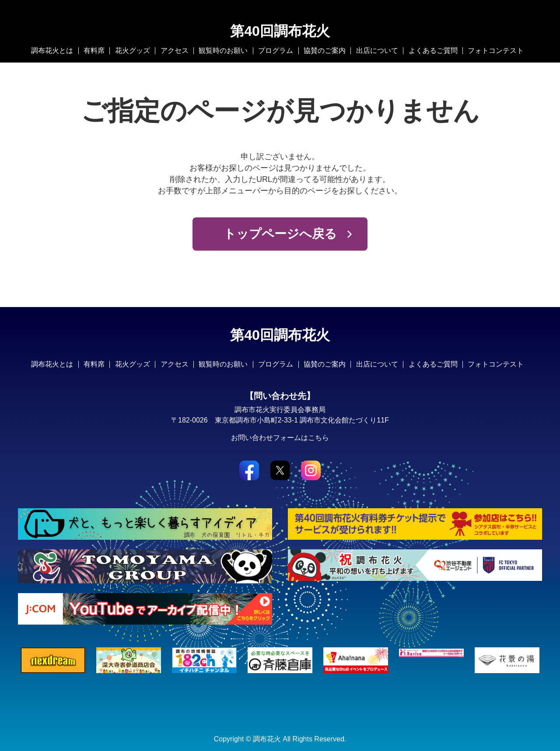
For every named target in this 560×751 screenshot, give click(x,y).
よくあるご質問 (433, 51)
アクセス (175, 51)
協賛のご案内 (325, 51)
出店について (377, 51)
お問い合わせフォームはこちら (280, 438)
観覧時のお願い (223, 51)
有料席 (94, 51)
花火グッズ (133, 51)
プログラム (276, 51)
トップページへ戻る (280, 234)
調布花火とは (52, 51)
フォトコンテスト (496, 51)
